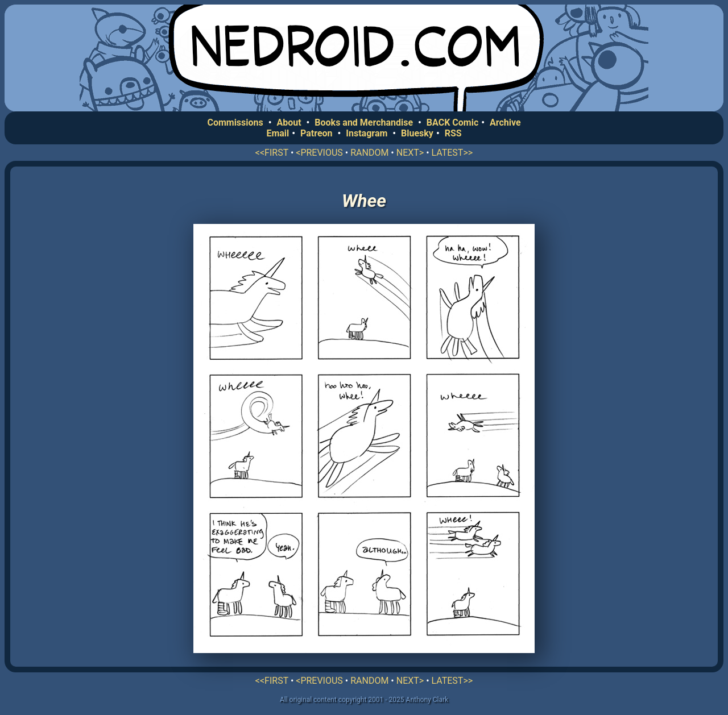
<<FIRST (272, 153)
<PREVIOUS (319, 153)
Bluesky (417, 133)
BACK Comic (452, 122)
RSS (453, 133)
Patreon (317, 133)
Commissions (235, 122)
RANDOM (369, 153)
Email (278, 133)
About (289, 122)
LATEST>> (452, 153)
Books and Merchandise (364, 122)
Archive (505, 122)
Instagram (367, 133)
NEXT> (410, 153)
